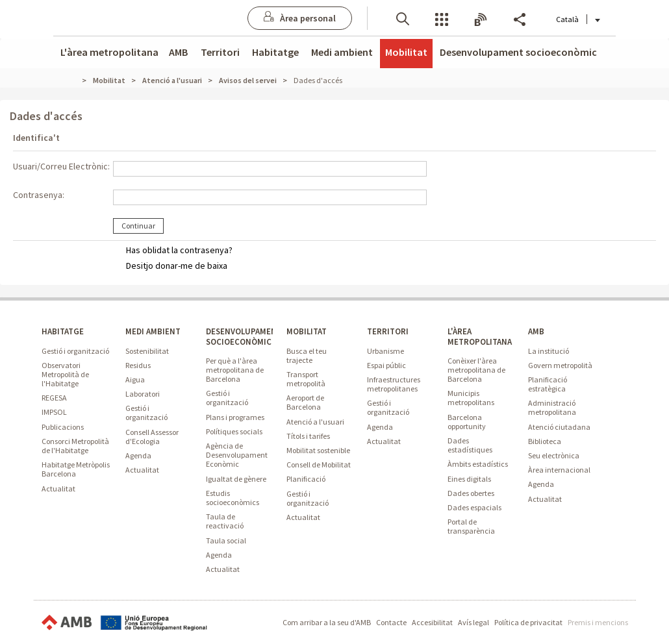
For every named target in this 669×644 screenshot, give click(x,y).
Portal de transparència (471, 526)
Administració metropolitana (552, 407)
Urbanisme (385, 351)
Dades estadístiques (470, 445)
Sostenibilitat (147, 351)
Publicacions (63, 427)
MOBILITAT (307, 331)
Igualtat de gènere (236, 479)
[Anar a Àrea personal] (294, 18)
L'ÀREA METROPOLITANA (480, 336)
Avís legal (473, 622)
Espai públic (386, 365)
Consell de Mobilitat (319, 464)
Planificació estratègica (548, 384)
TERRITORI (388, 331)
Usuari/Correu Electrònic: (61, 167)
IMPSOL (54, 412)
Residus (138, 365)
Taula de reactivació (225, 521)
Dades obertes (471, 493)
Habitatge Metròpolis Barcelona (76, 469)
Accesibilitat (432, 622)
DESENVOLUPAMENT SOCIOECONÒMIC (244, 336)
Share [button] (514, 19)
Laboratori (143, 394)
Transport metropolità (306, 379)
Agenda (138, 455)
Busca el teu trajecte (307, 355)
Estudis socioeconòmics (233, 498)
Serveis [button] (436, 19)
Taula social (226, 540)
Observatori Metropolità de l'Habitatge (65, 374)
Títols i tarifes (308, 436)
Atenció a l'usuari (315, 422)
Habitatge (275, 52)
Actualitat (58, 489)
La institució (549, 351)
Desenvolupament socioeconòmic (518, 52)
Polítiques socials (234, 431)
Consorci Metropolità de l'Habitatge (75, 446)
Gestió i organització (75, 351)
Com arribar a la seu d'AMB (327, 622)
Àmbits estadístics (478, 464)
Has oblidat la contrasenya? (179, 250)
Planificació (306, 479)
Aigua (135, 379)
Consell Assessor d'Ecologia (152, 437)
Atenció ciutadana (559, 427)
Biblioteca (545, 441)
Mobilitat (406, 52)
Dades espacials (474, 507)
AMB (178, 52)
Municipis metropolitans (471, 398)
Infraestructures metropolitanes (394, 384)
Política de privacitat (528, 622)
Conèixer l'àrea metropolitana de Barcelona (476, 370)
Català (572, 19)
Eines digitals (469, 479)
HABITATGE (63, 331)
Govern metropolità (560, 365)
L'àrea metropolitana (109, 52)
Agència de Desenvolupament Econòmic (237, 455)
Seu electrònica (554, 455)
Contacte (391, 622)
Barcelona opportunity (467, 422)
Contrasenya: (39, 195)
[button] (397, 18)
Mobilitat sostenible (318, 450)
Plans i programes (235, 417)
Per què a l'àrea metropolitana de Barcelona (235, 370)
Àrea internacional (559, 470)
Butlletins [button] (475, 19)
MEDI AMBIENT (153, 331)
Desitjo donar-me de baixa (177, 266)
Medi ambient (342, 52)
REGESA (54, 398)
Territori (220, 52)
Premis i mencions (598, 622)
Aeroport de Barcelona (305, 402)
